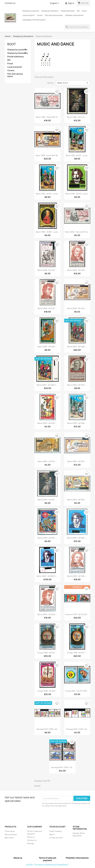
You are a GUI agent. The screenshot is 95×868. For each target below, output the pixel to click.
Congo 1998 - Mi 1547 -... (47, 653)
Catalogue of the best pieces (34, 20)
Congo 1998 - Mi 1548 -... (47, 691)
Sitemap (31, 843)
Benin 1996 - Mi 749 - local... (77, 194)
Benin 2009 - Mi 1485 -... (47, 347)
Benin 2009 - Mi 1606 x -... (47, 576)
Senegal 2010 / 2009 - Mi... (47, 729)
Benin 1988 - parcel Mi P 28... (47, 155)
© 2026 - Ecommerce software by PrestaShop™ (48, 865)
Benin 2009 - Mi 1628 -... (77, 576)
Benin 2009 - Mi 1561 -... (47, 500)
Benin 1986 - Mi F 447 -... (77, 117)
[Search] (77, 27)
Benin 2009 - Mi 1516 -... (47, 461)
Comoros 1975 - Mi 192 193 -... (77, 614)
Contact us (10, 3)
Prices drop (10, 831)
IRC (78, 11)
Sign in (52, 834)
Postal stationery (68, 11)
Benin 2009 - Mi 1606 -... (77, 538)
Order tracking (56, 831)
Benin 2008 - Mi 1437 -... (47, 308)
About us (31, 837)
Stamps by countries (31, 11)
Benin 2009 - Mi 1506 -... (77, 423)
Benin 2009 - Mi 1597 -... (47, 538)
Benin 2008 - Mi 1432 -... (47, 270)
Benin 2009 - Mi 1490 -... (77, 385)
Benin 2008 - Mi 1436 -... (77, 270)
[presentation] (63, 814)
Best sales (9, 838)
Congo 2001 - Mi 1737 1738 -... (77, 691)
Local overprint (29, 15)
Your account (57, 827)
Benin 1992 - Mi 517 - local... (77, 155)
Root (12, 44)
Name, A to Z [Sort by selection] (73, 83)
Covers (40, 15)
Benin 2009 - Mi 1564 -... (77, 500)
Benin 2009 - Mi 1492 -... (47, 423)
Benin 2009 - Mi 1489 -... (77, 347)
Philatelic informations (74, 15)
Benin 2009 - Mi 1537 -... (77, 461)
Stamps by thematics (50, 11)
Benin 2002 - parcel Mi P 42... (77, 232)
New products (11, 834)
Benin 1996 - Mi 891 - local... (47, 232)
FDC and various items (54, 15)
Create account (56, 838)
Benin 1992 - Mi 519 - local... (47, 194)
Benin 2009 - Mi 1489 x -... (47, 385)
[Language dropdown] (55, 3)
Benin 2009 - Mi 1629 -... (47, 614)
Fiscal (84, 11)
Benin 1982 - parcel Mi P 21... (47, 117)
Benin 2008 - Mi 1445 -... (77, 308)
